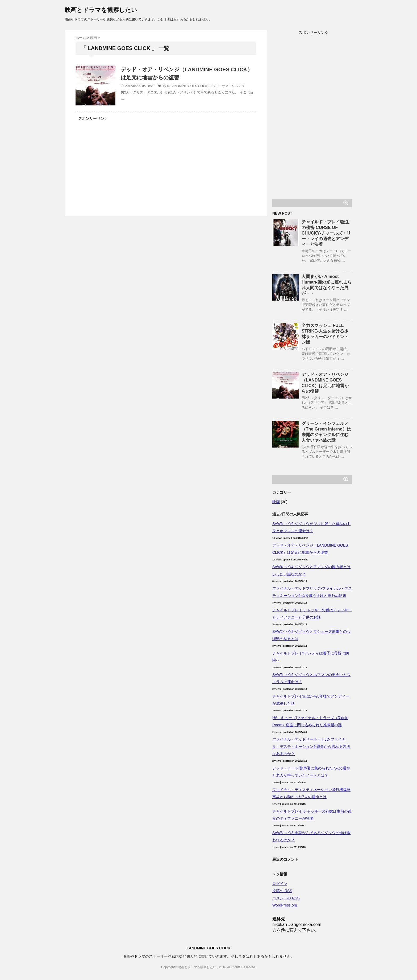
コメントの (286, 898)
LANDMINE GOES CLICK (189, 86)
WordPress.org (285, 905)
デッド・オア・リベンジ (227, 86)
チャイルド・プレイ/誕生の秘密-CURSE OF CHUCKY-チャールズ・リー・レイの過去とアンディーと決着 (326, 233)
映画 (166, 86)
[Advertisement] (120, 160)
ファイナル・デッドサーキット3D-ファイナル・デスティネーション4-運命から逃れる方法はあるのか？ (311, 747)
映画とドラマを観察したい (101, 10)
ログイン (280, 884)
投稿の (282, 891)
